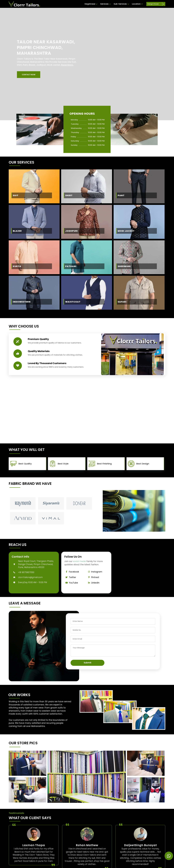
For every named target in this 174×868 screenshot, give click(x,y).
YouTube (71, 583)
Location (137, 4)
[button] (29, 75)
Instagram (94, 572)
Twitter (70, 577)
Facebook (72, 572)
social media (79, 561)
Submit (88, 663)
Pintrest (93, 577)
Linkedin (93, 583)
